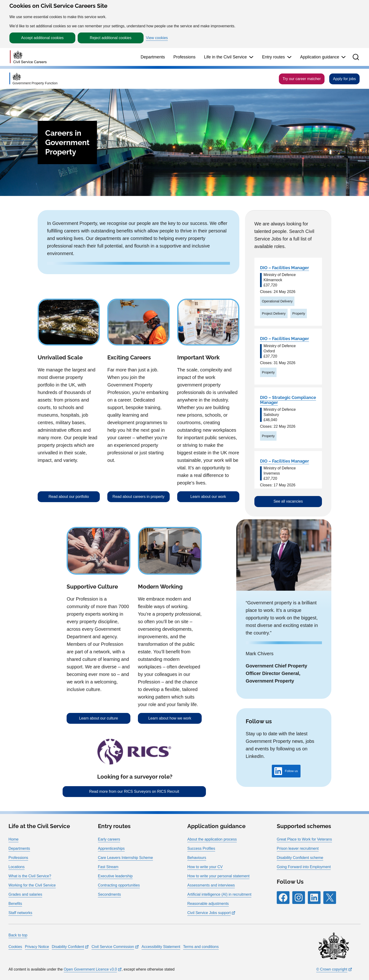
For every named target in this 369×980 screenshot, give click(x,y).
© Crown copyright (332, 969)
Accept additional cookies (42, 38)
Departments (153, 57)
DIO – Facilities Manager (285, 268)
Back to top (18, 935)
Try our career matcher (302, 79)
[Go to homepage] (28, 57)
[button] (356, 57)
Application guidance (320, 57)
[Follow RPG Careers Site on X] (330, 898)
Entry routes (273, 57)
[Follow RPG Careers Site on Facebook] (283, 898)
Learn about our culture (98, 718)
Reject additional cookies (111, 38)
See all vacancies (288, 501)
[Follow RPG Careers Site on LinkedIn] (314, 898)
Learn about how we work (170, 718)
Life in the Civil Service (225, 57)
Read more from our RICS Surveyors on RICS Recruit (134, 791)
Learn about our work (208, 497)
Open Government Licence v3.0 (90, 969)
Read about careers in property (138, 497)
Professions (184, 57)
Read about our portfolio (69, 497)
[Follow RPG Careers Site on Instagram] (299, 898)
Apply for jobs (344, 79)
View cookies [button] (157, 38)
